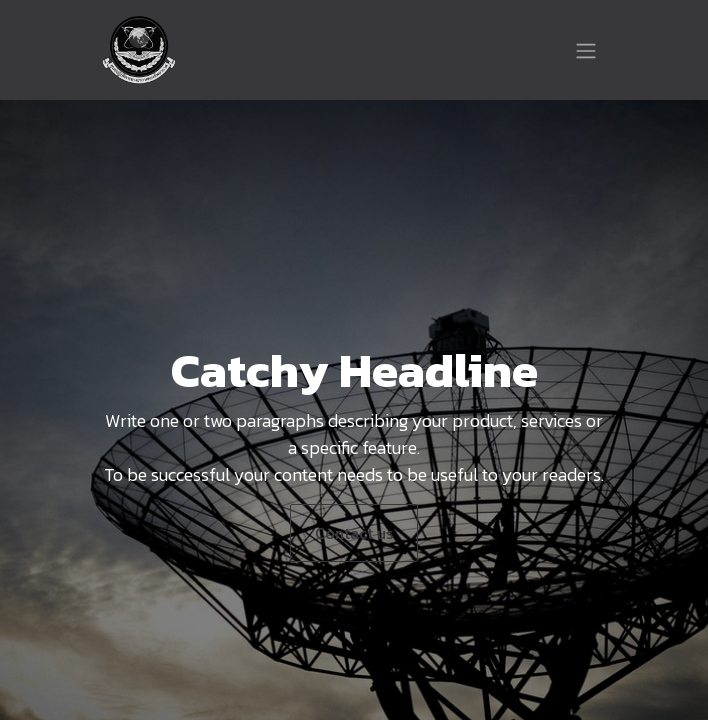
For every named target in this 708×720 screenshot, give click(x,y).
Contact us (354, 533)
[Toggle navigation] (586, 50)
